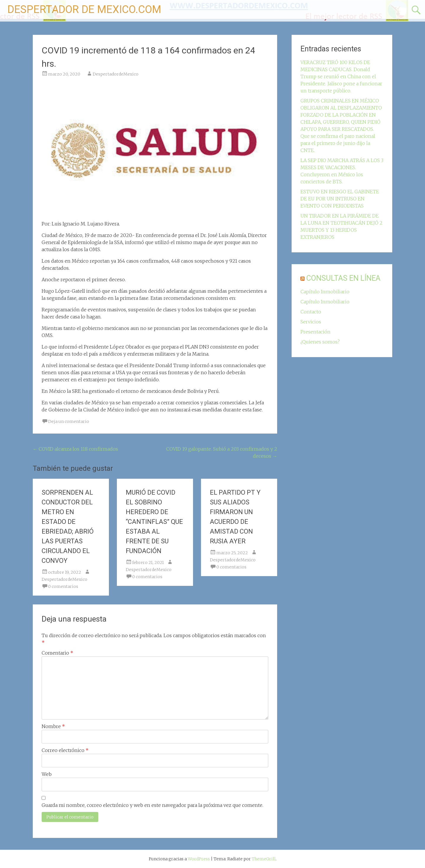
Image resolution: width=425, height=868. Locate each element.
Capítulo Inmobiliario (325, 292)
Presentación (316, 332)
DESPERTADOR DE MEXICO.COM (84, 9)
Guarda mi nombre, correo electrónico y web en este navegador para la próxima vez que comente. (152, 805)
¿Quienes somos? (320, 342)
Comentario (57, 653)
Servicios (311, 322)
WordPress (199, 859)
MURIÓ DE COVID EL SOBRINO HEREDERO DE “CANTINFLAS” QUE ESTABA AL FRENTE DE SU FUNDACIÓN (154, 522)
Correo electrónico (65, 750)
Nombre (53, 726)
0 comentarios (63, 586)
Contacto (311, 312)
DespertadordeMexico (116, 74)
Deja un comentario (69, 421)
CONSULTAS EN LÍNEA (343, 278)
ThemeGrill (264, 859)
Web (47, 774)
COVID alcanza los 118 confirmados (75, 449)
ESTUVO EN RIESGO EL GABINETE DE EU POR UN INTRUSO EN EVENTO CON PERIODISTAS (340, 199)
